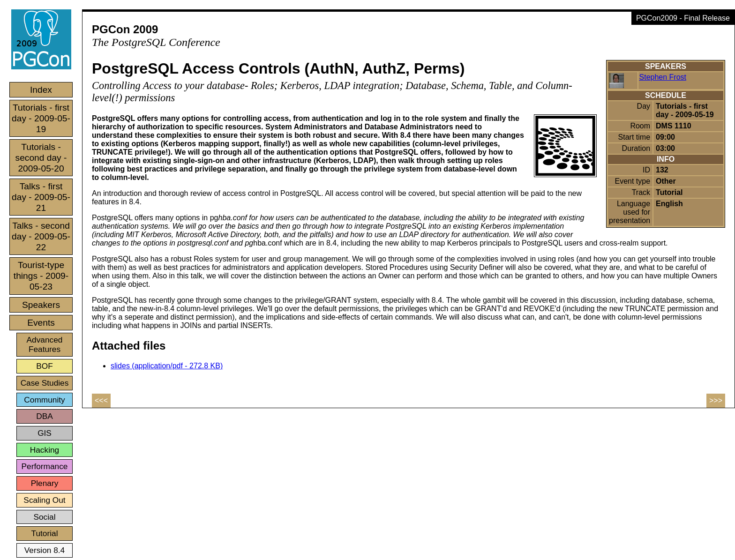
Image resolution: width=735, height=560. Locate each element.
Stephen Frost (663, 77)
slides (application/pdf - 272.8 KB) (167, 366)
